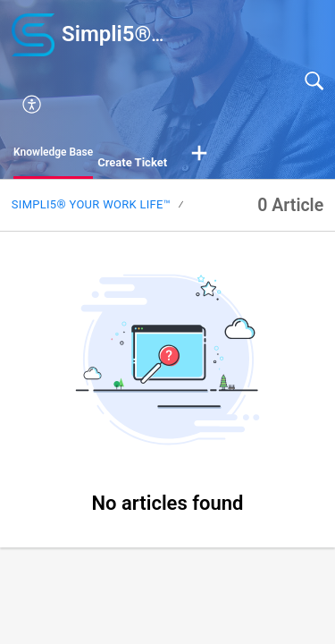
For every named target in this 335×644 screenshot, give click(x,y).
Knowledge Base (53, 152)
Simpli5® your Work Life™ (91, 204)
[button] (178, 105)
